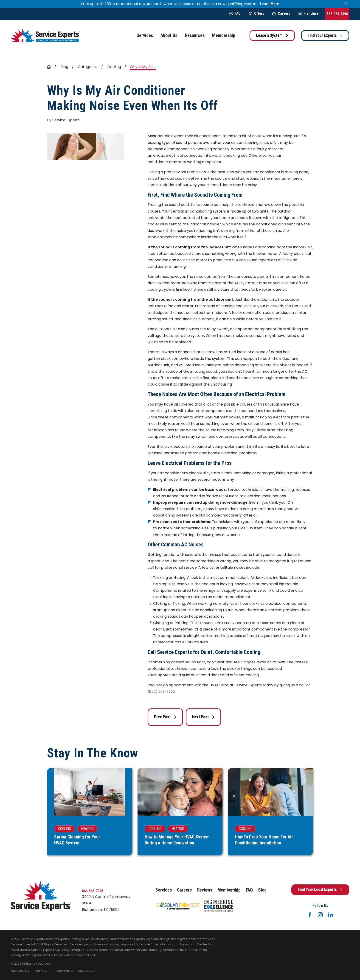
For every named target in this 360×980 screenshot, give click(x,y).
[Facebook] (310, 915)
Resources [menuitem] (195, 36)
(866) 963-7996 (161, 692)
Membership (229, 890)
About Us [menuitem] (169, 36)
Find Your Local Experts (320, 889)
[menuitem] (20, 971)
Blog (262, 890)
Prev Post (165, 717)
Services (164, 890)
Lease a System (272, 35)
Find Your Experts (325, 35)
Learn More (270, 4)
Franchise (308, 13)
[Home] (45, 36)
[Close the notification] (346, 4)
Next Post (203, 717)
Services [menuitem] (145, 36)
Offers (257, 13)
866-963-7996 (337, 14)
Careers (281, 13)
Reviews (205, 890)
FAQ (235, 13)
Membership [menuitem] (224, 36)
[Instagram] (320, 915)
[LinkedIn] (331, 915)
